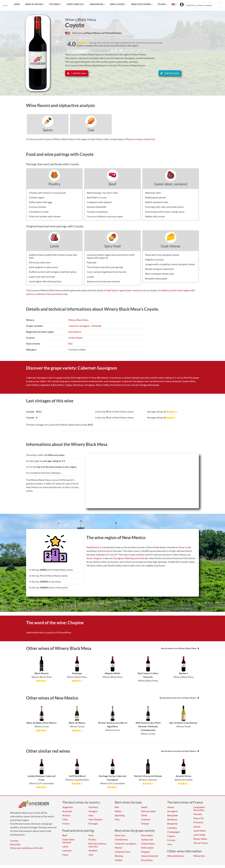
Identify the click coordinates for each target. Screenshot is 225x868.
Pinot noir (120, 835)
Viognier (98, 558)
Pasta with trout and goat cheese (162, 255)
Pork (91, 835)
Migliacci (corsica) (154, 259)
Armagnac (173, 811)
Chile (65, 819)
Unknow (145, 819)
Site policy (15, 844)
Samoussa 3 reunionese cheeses (103, 281)
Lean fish (67, 850)
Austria (66, 815)
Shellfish (93, 850)
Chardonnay (121, 839)
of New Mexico (93, 33)
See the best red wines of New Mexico (180, 751)
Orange (145, 823)
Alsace (171, 807)
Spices (48, 130)
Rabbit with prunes (155, 216)
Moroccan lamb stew (40, 262)
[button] (173, 4)
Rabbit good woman (156, 197)
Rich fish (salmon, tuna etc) (98, 845)
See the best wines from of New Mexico (179, 698)
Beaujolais (173, 815)
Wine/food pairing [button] (141, 4)
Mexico (95, 547)
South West (200, 831)
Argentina (68, 807)
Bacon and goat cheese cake (160, 274)
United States (76, 338)
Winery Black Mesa (80, 20)
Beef (112, 184)
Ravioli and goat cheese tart (159, 269)
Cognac (171, 836)
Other (144, 815)
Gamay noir (147, 839)
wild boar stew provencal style (52, 294)
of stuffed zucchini (167, 290)
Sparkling (120, 815)
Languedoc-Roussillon (200, 809)
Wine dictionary (176, 856)
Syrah (89, 558)
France (66, 823)
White (118, 811)
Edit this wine (170, 73)
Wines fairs (199, 856)
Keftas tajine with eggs (41, 202)
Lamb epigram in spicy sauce (43, 267)
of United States (112, 33)
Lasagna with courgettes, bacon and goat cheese (170, 264)
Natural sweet (148, 811)
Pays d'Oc (199, 818)
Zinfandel (96, 326)
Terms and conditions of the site (26, 848)
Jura (170, 844)
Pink (117, 819)
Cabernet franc (123, 852)
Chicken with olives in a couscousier (47, 193)
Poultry (54, 184)
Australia (67, 811)
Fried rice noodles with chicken (45, 216)
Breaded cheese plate (156, 278)
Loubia (90, 277)
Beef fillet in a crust (97, 197)
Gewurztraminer (150, 856)
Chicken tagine (37, 197)
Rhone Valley (200, 839)
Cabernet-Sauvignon (79, 326)
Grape (132, 555)
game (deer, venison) (131, 290)
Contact (14, 841)
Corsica (171, 840)
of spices (139, 139)
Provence (198, 822)
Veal (91, 855)
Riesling (129, 558)
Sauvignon (119, 558)
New (89, 547)
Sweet (144, 807)
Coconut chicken (38, 207)
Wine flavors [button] (117, 4)
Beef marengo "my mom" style (102, 193)
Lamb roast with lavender (42, 277)
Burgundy (172, 823)
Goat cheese (171, 246)
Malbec (119, 860)
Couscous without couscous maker (105, 216)
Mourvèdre (147, 835)
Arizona (106, 551)
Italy (91, 815)
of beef (107, 290)
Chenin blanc (148, 843)
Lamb (54, 246)
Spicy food (112, 246)
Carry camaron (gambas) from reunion (107, 272)
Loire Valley (200, 835)
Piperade (92, 262)
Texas (181, 547)
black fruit (150, 139)
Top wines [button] (54, 4)
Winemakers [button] (97, 4)
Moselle (198, 814)
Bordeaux (172, 819)
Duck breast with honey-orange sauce (165, 212)
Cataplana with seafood (99, 202)
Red (70, 344)
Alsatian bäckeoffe (97, 207)
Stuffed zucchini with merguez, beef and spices (53, 272)
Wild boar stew (153, 193)
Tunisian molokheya (97, 212)
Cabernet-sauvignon (126, 843)
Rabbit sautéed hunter (157, 202)
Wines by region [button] (34, 4)
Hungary (93, 811)
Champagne (174, 832)
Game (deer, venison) (171, 184)
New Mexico (75, 332)
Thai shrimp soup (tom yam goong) (105, 267)
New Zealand (95, 819)
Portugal (93, 823)
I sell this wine (76, 73)
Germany (93, 807)
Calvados (172, 828)
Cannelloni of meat (39, 212)
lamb (114, 290)
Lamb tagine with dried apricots (45, 281)
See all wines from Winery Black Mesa (180, 648)
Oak (91, 130)
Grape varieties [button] (75, 4)
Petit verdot (147, 848)
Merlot (118, 848)
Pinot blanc (147, 860)
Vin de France (201, 843)
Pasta (65, 855)
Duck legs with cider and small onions (164, 207)
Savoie (197, 826)
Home (17, 4)
